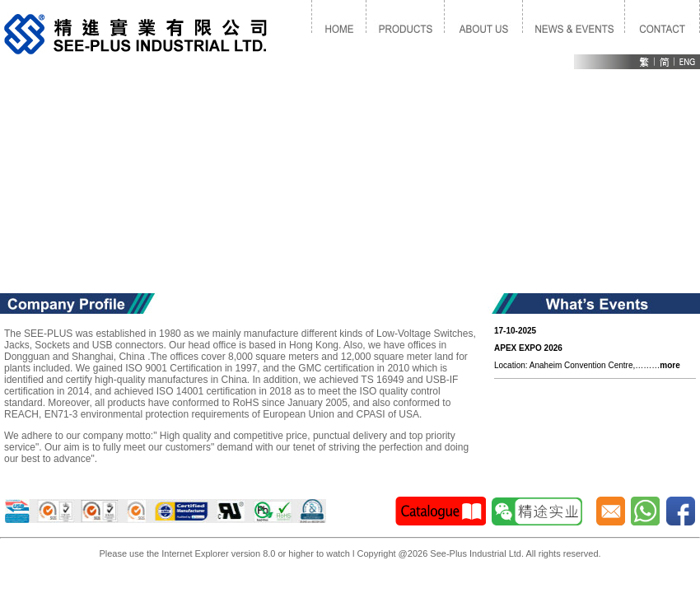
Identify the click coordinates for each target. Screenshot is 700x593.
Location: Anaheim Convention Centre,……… (587, 348)
